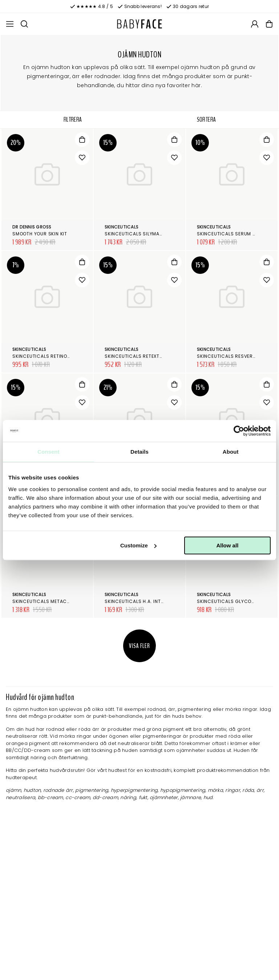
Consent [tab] (48, 452)
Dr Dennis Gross (32, 227)
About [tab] (231, 452)
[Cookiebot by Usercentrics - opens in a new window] (239, 431)
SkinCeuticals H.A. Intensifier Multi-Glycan (161, 601)
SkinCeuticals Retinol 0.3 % (48, 356)
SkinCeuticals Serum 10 (227, 234)
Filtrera (73, 120)
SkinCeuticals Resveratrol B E (236, 356)
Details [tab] (139, 452)
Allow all (227, 545)
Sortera (207, 120)
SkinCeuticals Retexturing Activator (154, 356)
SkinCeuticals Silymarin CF (140, 234)
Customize (138, 545)
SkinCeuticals (122, 227)
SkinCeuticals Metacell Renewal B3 (58, 601)
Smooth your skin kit (40, 234)
